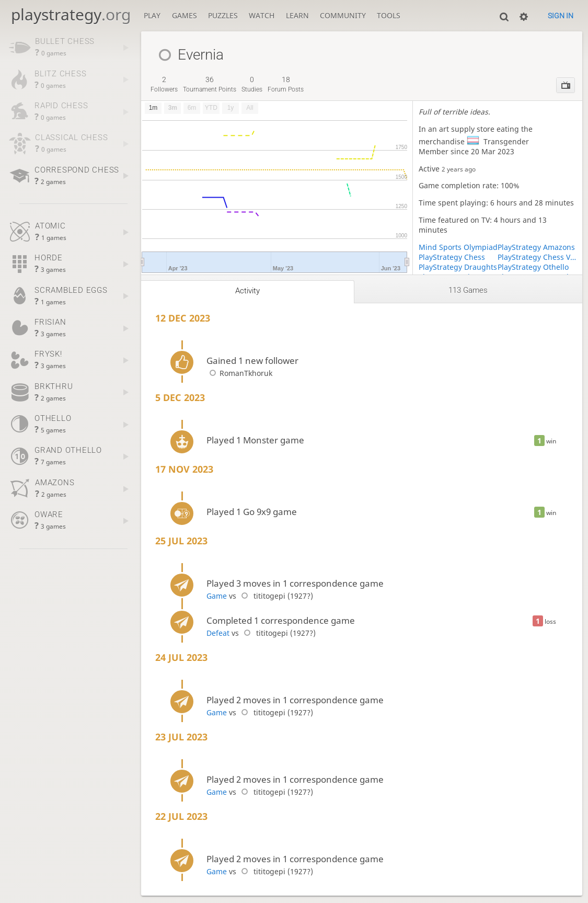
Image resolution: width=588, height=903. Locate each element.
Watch (262, 15)
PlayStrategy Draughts (458, 267)
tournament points (210, 84)
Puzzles (223, 15)
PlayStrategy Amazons (536, 247)
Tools (389, 15)
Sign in (561, 16)
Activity (247, 291)
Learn (297, 15)
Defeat (218, 633)
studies (252, 84)
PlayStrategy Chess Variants (537, 257)
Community (343, 15)
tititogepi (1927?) (276, 596)
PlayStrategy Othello (533, 267)
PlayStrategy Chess (452, 257)
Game (217, 596)
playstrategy (71, 14)
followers (164, 84)
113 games (468, 290)
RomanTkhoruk (239, 373)
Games (185, 15)
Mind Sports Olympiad (458, 247)
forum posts (286, 84)
